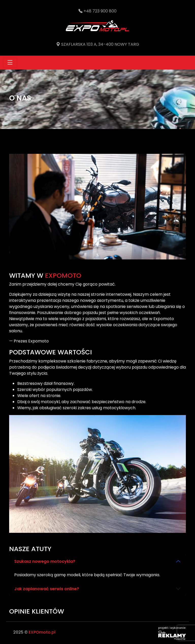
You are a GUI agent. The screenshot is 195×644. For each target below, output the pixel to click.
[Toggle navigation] (10, 63)
